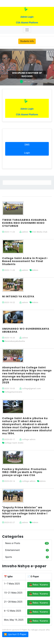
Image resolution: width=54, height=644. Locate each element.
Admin (34, 270)
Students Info (27, 41)
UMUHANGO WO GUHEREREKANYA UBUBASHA (26, 330)
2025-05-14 (9, 481)
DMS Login (27, 149)
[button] (4, 67)
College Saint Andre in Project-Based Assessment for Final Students (25, 261)
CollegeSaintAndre (12, 392)
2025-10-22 (9, 302)
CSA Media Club (39, 232)
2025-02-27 (9, 522)
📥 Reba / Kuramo (39, 585)
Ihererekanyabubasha (14, 341)
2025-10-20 (9, 338)
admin (24, 232)
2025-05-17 (9, 439)
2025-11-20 (9, 270)
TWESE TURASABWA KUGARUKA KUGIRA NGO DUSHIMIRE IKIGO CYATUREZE (24, 223)
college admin (28, 439)
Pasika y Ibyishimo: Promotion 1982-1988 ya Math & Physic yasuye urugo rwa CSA (24, 472)
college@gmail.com (30, 388)
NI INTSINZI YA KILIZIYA (18, 296)
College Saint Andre (13, 443)
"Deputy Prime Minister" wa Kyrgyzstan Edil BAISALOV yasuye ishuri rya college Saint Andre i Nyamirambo (27, 512)
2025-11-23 (9, 232)
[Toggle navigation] (27, 30)
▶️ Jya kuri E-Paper (15, 634)
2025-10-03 (9, 388)
